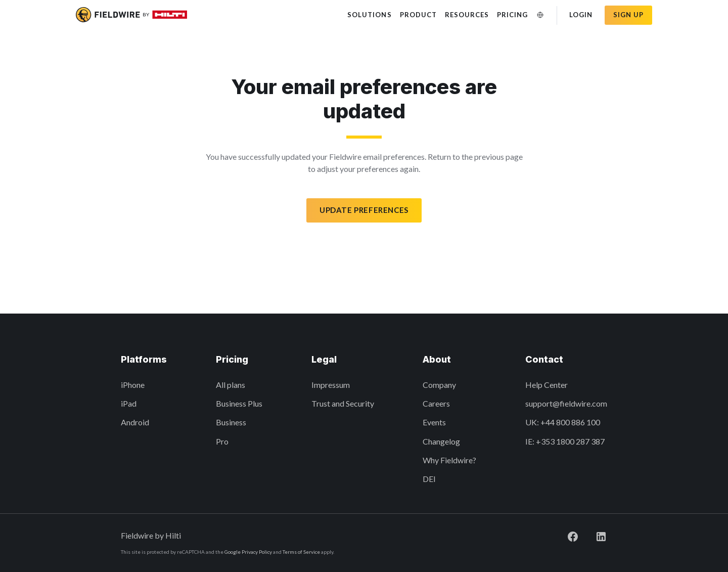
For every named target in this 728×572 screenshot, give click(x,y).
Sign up (628, 15)
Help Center (547, 385)
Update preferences (364, 210)
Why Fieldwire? (449, 460)
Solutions (369, 15)
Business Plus (239, 403)
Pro (222, 441)
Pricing (512, 15)
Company (439, 385)
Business (231, 422)
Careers (436, 403)
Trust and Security (343, 403)
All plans (231, 385)
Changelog (441, 441)
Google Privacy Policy (248, 552)
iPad (129, 403)
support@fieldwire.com (566, 403)
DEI (429, 479)
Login (581, 15)
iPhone (133, 385)
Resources (467, 15)
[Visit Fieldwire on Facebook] (565, 535)
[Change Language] (540, 15)
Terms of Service (301, 552)
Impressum (331, 385)
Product (418, 15)
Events (434, 422)
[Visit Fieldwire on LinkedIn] (593, 535)
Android (135, 422)
